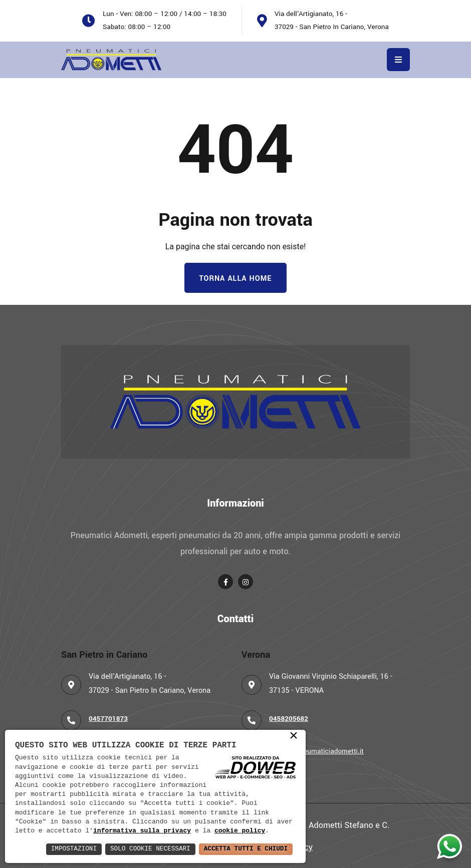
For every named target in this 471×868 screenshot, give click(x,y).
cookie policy (240, 830)
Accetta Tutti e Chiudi (241, 849)
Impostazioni (54, 849)
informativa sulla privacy (142, 830)
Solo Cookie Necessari (137, 849)
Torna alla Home (236, 279)
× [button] (294, 736)
